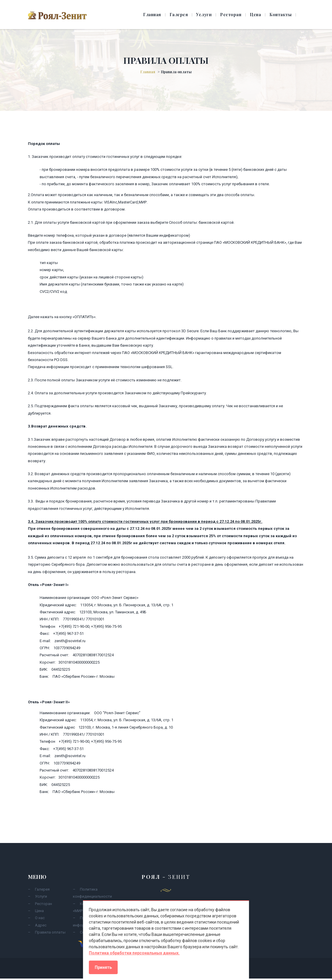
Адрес (41, 925)
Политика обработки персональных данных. (134, 953)
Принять (103, 967)
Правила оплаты (50, 932)
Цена (255, 15)
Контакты (280, 15)
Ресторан (231, 15)
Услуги (204, 15)
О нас (40, 918)
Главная (152, 15)
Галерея (179, 15)
